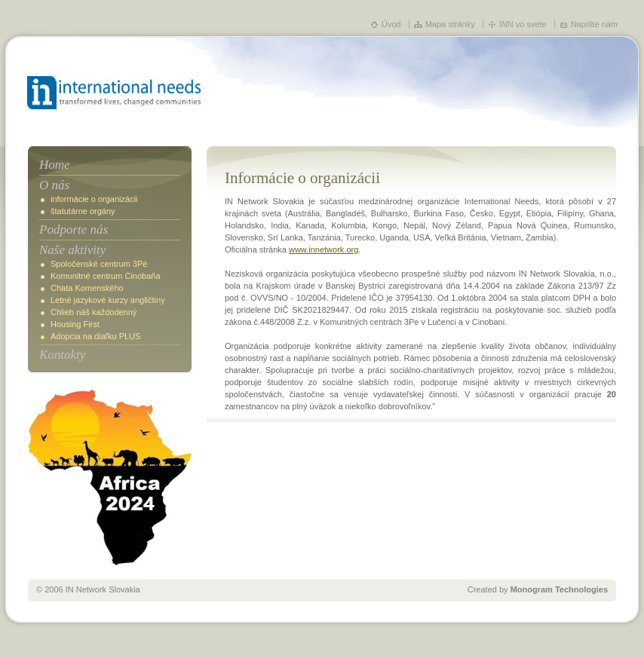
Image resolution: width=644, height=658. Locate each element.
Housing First (75, 324)
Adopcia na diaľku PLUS (95, 336)
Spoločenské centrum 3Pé (99, 264)
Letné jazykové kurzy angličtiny (108, 300)
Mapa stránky (450, 24)
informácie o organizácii (94, 199)
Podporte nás (74, 230)
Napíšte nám (594, 24)
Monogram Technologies (559, 589)
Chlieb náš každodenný (94, 312)
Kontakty (62, 355)
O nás (54, 185)
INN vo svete (523, 24)
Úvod (391, 24)
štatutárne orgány (83, 211)
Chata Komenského (87, 288)
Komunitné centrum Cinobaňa (106, 276)
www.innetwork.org (324, 249)
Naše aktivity (72, 250)
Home (55, 165)
